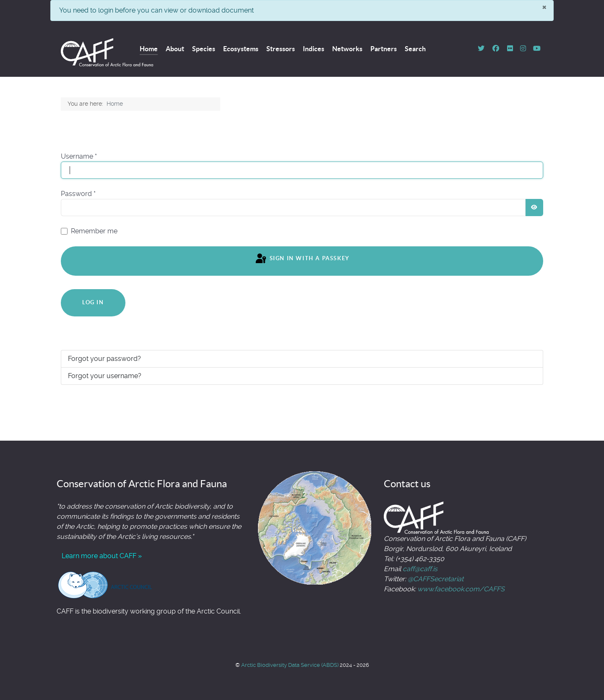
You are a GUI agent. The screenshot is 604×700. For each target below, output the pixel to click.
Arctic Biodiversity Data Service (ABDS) (290, 665)
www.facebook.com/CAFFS (461, 589)
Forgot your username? (105, 376)
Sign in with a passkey (302, 259)
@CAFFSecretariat (436, 579)
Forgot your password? (104, 359)
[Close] (544, 7)
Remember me (94, 231)
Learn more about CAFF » (102, 556)
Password (78, 194)
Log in (93, 302)
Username (79, 156)
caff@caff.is (420, 569)
